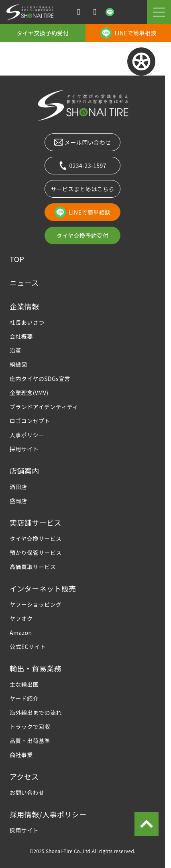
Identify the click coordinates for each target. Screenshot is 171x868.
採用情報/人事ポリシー (48, 814)
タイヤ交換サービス (36, 538)
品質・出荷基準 (30, 741)
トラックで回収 (30, 727)
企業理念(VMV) (29, 393)
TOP (17, 259)
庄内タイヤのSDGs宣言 (40, 379)
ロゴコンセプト (30, 421)
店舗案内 (24, 471)
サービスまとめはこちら (82, 189)
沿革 (15, 350)
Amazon (21, 633)
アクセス (24, 776)
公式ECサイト (28, 647)
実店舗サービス (36, 522)
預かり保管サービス (36, 553)
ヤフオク (21, 618)
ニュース (24, 283)
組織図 (18, 364)
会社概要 (21, 336)
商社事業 (21, 755)
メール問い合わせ (83, 142)
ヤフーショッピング (36, 604)
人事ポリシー (27, 435)
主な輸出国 (24, 684)
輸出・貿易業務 (36, 668)
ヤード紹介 (24, 698)
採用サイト (24, 449)
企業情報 (24, 306)
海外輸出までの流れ (36, 712)
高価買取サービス (33, 567)
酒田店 (18, 487)
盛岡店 (18, 501)
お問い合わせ (27, 792)
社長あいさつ (27, 322)
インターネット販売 (43, 588)
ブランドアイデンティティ (44, 407)
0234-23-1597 (82, 166)
